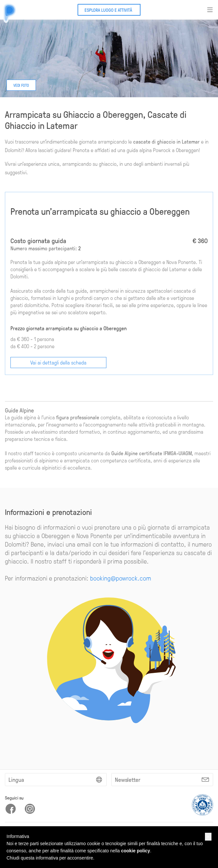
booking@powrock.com (121, 578)
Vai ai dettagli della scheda (58, 362)
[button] (208, 837)
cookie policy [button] (136, 851)
